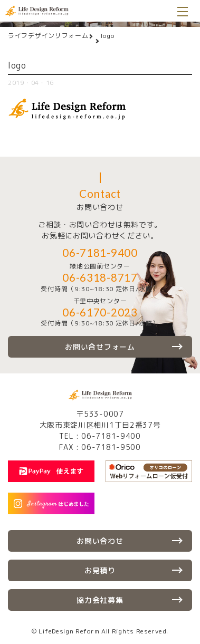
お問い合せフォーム (100, 347)
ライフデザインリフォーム (48, 36)
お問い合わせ (100, 541)
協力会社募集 (100, 600)
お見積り (100, 570)
